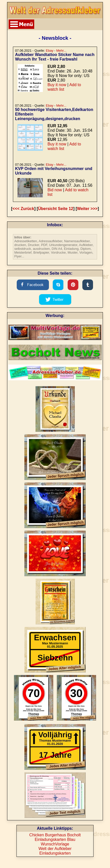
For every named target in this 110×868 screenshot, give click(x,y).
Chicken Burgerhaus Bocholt (55, 835)
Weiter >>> (87, 209)
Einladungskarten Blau (55, 839)
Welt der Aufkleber (55, 849)
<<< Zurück (23, 209)
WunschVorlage (55, 844)
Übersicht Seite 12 (56, 209)
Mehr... (61, 51)
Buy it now (57, 85)
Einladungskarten (55, 853)
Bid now (55, 190)
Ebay (50, 51)
